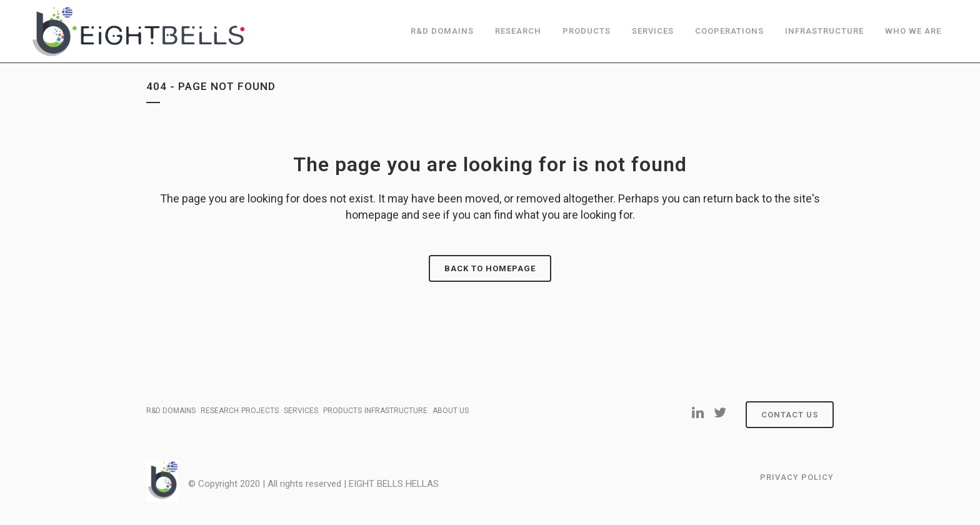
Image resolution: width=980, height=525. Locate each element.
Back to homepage (490, 268)
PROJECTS (260, 411)
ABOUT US (451, 411)
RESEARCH (220, 411)
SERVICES (301, 411)
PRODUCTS (342, 411)
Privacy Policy (797, 477)
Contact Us (790, 415)
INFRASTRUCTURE (396, 411)
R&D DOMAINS (171, 411)
